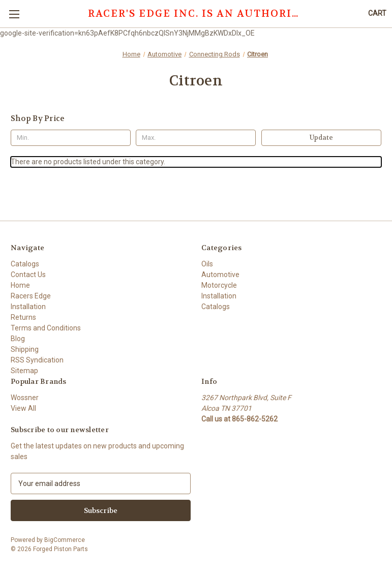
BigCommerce (65, 540)
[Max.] (196, 138)
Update (321, 138)
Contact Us (28, 275)
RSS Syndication (37, 360)
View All (23, 408)
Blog (18, 339)
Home (20, 285)
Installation (28, 307)
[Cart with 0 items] (377, 13)
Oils (207, 264)
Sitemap (24, 371)
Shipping (25, 349)
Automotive (220, 275)
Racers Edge (31, 296)
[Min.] (71, 138)
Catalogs (25, 264)
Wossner (25, 398)
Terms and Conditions (46, 328)
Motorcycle (219, 285)
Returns (23, 317)
